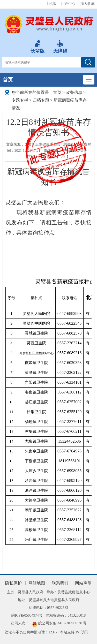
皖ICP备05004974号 (27, 615)
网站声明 (83, 583)
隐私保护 (13, 583)
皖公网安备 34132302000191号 (62, 623)
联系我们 (60, 583)
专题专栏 (20, 100)
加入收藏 (87, 4)
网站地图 (37, 583)
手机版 (51, 4)
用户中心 (68, 4)
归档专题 (41, 100)
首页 (8, 80)
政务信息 (74, 92)
